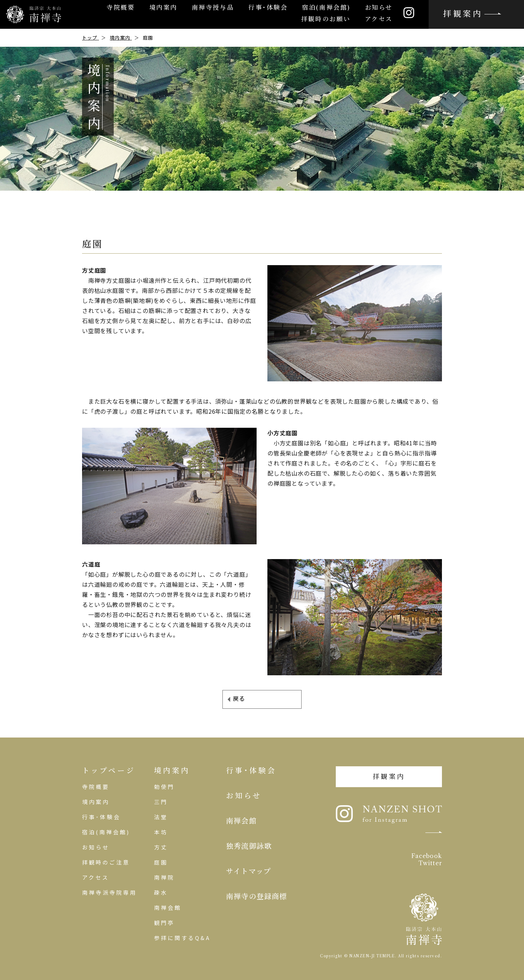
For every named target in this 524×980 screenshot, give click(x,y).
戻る (239, 698)
